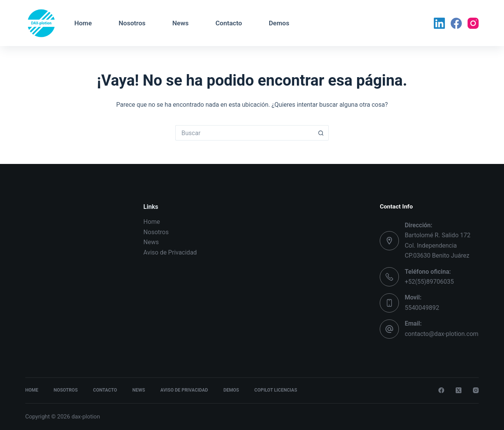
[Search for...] (244, 133)
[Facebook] (456, 23)
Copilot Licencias (276, 390)
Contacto (229, 23)
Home (83, 23)
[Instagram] (473, 23)
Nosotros (132, 23)
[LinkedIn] (439, 23)
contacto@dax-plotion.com (441, 334)
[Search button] (321, 133)
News (180, 23)
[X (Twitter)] (459, 390)
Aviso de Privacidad (170, 252)
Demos (279, 23)
